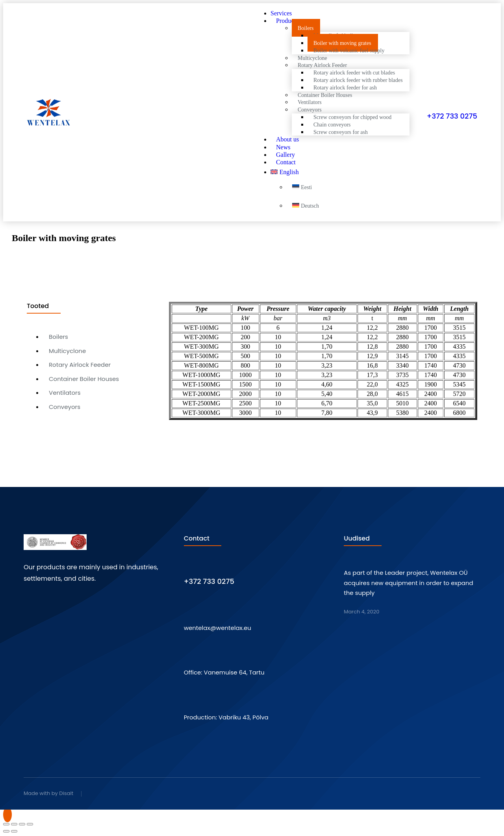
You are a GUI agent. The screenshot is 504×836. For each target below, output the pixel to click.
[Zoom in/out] (30, 824)
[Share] (14, 824)
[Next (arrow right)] (14, 831)
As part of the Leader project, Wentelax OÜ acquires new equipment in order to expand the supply (408, 583)
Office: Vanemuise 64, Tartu (224, 672)
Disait (66, 793)
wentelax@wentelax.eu (218, 628)
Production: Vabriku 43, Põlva (226, 717)
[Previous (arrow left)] (6, 831)
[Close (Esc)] (6, 824)
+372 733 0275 (452, 116)
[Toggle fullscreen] (22, 824)
